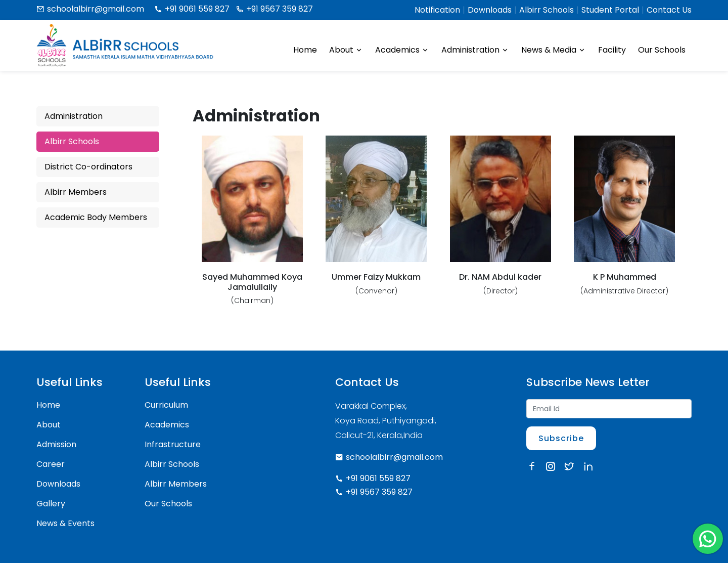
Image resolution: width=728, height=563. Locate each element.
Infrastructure (173, 444)
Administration (475, 50)
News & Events (65, 523)
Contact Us (669, 10)
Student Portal (610, 10)
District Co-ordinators (88, 167)
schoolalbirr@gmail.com (90, 9)
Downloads (490, 10)
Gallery (51, 504)
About (346, 50)
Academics (402, 50)
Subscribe (561, 438)
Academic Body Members (96, 217)
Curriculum (166, 405)
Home (305, 50)
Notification (437, 10)
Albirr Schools (547, 10)
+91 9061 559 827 (192, 9)
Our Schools (662, 50)
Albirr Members (76, 192)
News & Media (554, 50)
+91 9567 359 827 (274, 9)
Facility (612, 50)
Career (51, 464)
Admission (56, 444)
